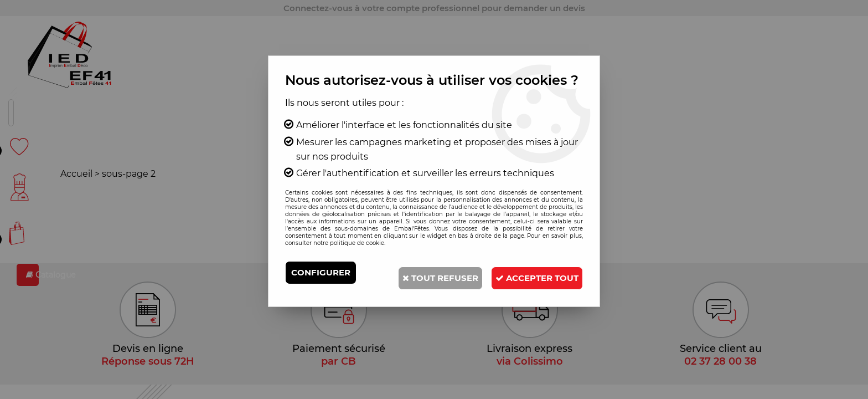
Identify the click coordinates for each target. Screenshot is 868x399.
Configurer (323, 272)
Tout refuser (525, 272)
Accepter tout (528, 296)
